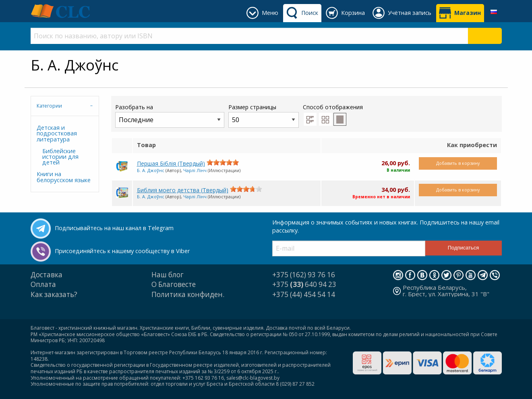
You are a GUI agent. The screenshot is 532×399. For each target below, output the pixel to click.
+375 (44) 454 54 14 (304, 294)
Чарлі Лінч (195, 170)
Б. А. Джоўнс (151, 170)
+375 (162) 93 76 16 (304, 275)
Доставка (47, 275)
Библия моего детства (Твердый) (183, 190)
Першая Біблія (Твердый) (171, 163)
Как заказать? (54, 294)
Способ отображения (333, 114)
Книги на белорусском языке (64, 177)
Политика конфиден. (188, 294)
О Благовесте (174, 284)
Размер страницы (264, 115)
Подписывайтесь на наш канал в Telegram (114, 228)
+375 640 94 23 (304, 284)
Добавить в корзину (458, 163)
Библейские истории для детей (60, 157)
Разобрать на (170, 115)
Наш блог (168, 275)
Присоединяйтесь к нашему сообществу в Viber (122, 251)
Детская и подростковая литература (57, 133)
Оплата (43, 284)
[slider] (223, 162)
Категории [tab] (49, 106)
